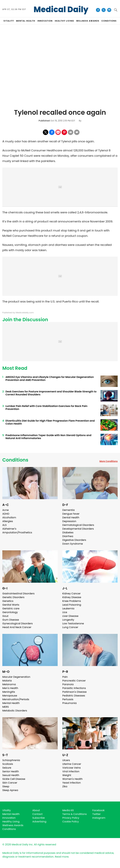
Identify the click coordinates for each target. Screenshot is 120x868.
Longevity (68, 620)
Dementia (68, 510)
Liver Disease (70, 616)
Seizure (7, 768)
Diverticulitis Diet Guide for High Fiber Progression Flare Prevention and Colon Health (50, 422)
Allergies (8, 521)
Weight (67, 775)
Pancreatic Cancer (74, 681)
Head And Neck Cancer (17, 627)
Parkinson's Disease (74, 692)
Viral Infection (71, 771)
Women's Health (72, 779)
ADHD (6, 514)
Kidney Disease (72, 597)
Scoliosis (8, 764)
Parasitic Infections (74, 688)
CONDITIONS (109, 21)
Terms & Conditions (75, 814)
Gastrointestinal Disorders (18, 594)
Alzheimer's (9, 529)
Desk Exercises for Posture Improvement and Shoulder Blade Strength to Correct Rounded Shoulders (51, 393)
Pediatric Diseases (74, 696)
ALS (4, 525)
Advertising (39, 822)
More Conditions (109, 461)
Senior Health (11, 771)
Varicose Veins (71, 768)
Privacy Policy (71, 818)
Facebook (98, 810)
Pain (65, 677)
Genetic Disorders (13, 597)
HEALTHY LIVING (64, 21)
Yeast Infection (72, 783)
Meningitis (9, 692)
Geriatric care (11, 609)
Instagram (99, 818)
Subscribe (39, 818)
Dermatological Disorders (78, 525)
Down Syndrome (73, 544)
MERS (6, 707)
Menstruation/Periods (16, 699)
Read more (62, 857)
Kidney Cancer (71, 594)
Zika (65, 786)
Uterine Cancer (72, 764)
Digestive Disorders (74, 540)
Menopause (10, 696)
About (36, 810)
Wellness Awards (88, 21)
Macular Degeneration (16, 677)
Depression (69, 521)
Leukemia (68, 609)
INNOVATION (45, 21)
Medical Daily (61, 10)
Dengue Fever (71, 514)
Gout (5, 616)
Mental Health (11, 703)
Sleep (6, 786)
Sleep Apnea (10, 790)
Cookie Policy (71, 822)
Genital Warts (11, 605)
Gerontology (10, 612)
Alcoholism (9, 518)
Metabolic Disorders (15, 711)
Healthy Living (11, 822)
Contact (37, 814)
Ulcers (66, 760)
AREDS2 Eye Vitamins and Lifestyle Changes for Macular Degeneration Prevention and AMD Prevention (50, 379)
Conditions (15, 460)
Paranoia (68, 684)
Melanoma (9, 684)
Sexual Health (11, 775)
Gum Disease (11, 620)
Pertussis (68, 699)
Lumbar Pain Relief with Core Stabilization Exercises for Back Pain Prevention (46, 408)
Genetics (8, 601)
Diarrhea (68, 536)
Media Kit (68, 810)
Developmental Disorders (78, 529)
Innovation (9, 818)
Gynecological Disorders (17, 623)
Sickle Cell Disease (14, 779)
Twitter (96, 814)
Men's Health (10, 688)
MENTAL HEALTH (26, 21)
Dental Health (71, 518)
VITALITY (9, 21)
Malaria (7, 681)
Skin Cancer (10, 783)
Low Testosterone (73, 623)
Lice (65, 612)
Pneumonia (69, 703)
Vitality (7, 810)
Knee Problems (72, 601)
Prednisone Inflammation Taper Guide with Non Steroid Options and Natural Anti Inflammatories (48, 437)
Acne (6, 510)
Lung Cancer (70, 627)
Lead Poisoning (72, 605)
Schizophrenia (11, 760)
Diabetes (68, 532)
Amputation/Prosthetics (17, 532)
